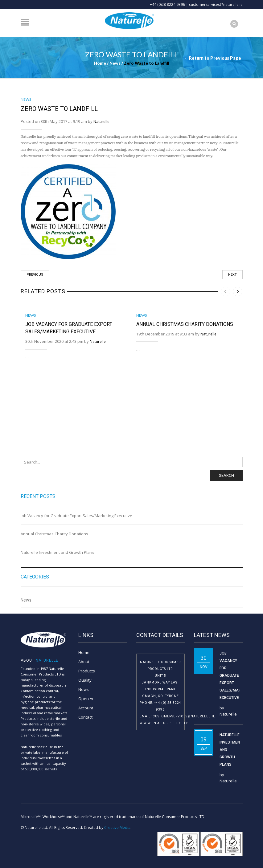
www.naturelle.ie (164, 723)
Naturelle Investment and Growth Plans (58, 552)
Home (100, 63)
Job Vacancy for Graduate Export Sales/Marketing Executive (76, 516)
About (84, 662)
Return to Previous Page (215, 58)
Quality (85, 680)
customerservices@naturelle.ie (216, 4)
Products (87, 671)
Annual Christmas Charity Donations (54, 534)
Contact (85, 717)
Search (226, 475)
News (115, 63)
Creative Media (117, 827)
